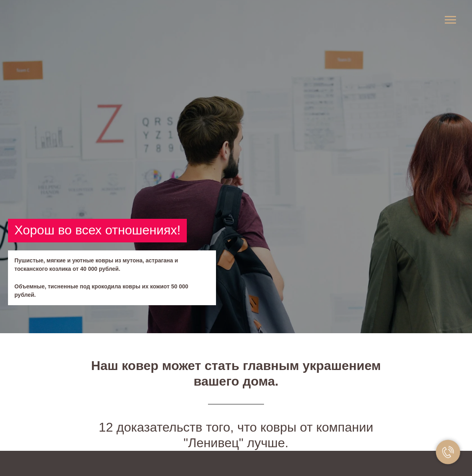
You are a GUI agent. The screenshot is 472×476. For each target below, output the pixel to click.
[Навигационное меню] (450, 20)
